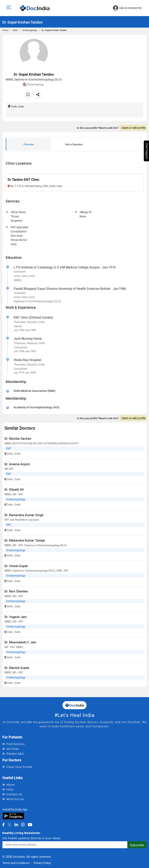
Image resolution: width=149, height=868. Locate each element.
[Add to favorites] (28, 95)
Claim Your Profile (19, 767)
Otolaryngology (30, 30)
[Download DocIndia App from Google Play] (13, 816)
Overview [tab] (29, 144)
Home (5, 30)
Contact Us (14, 794)
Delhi (15, 30)
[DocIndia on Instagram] (23, 825)
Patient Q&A (15, 754)
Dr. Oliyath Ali (14, 489)
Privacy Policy (42, 863)
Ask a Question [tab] (74, 144)
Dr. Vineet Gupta (16, 566)
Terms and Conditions (16, 863)
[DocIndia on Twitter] (9, 825)
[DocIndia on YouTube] (30, 825)
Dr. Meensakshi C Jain (20, 642)
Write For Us (15, 799)
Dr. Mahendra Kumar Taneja (25, 540)
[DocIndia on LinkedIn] (16, 825)
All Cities (13, 749)
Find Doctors (16, 744)
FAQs (10, 789)
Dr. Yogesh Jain (16, 617)
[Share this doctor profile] (38, 95)
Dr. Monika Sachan (18, 439)
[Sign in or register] (128, 8)
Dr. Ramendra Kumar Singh (24, 515)
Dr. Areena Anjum (17, 464)
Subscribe (137, 845)
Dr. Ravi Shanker (16, 591)
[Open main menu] (10, 8)
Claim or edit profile (133, 128)
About (11, 785)
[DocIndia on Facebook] (3, 825)
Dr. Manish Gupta (17, 668)
